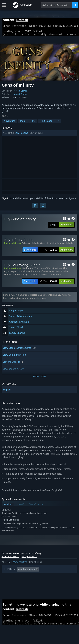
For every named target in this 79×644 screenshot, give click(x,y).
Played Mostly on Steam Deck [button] (20, 581)
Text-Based (46, 123)
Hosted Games (20, 93)
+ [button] (58, 123)
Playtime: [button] (53, 576)
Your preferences (29, 558)
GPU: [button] (18, 586)
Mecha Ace (28, 270)
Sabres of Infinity (30, 245)
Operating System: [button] (52, 581)
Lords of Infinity (65, 245)
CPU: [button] (6, 586)
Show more (55, 276)
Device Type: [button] (34, 586)
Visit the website (13, 364)
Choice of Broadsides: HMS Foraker (51, 273)
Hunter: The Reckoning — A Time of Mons (26, 276)
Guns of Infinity (48, 245)
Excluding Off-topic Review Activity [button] (23, 576)
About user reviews (10, 558)
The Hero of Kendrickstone (48, 270)
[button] (40, 135)
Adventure (9, 123)
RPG (33, 123)
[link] (49, 252)
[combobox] (56, 5)
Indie (23, 123)
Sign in (6, 200)
